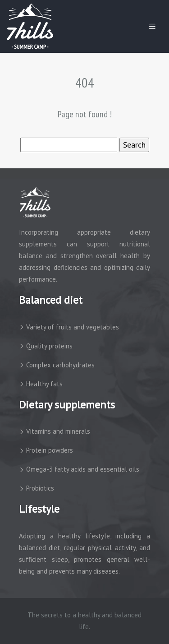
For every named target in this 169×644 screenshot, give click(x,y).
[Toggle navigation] (152, 26)
